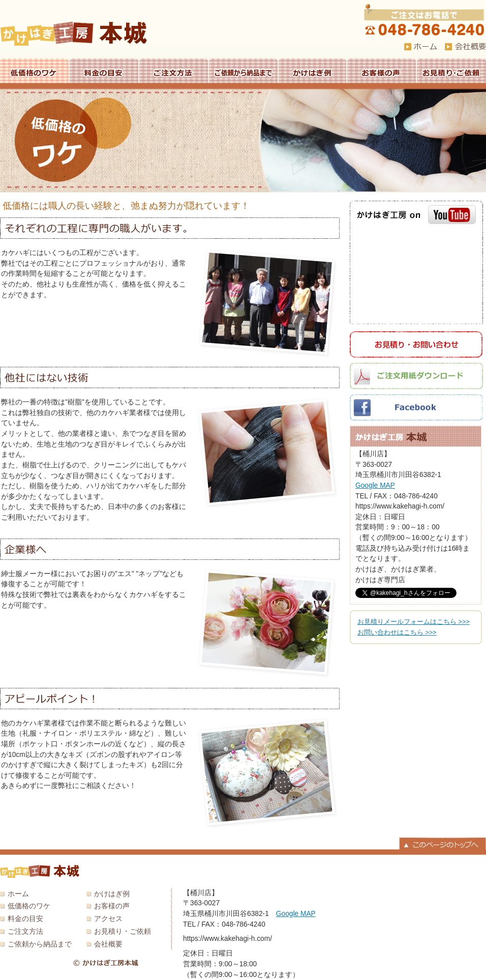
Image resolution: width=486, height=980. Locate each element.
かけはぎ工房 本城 (74, 34)
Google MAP (375, 485)
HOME (420, 47)
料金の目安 (104, 71)
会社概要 (108, 944)
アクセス (108, 919)
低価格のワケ (34, 71)
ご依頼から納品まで (243, 71)
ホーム (18, 894)
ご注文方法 (174, 71)
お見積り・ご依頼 (451, 71)
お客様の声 (382, 71)
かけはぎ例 (312, 71)
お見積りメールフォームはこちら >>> (414, 622)
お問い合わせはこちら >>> (397, 633)
